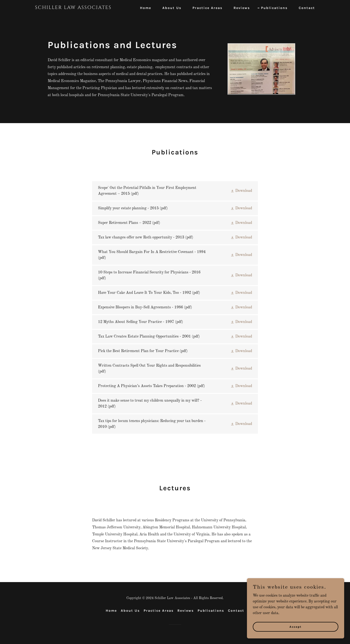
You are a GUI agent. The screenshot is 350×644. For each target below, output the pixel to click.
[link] (84, 8)
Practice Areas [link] (207, 8)
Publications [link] (274, 8)
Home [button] (111, 611)
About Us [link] (172, 8)
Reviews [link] (242, 8)
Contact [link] (307, 8)
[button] (241, 191)
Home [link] (146, 8)
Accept (296, 633)
